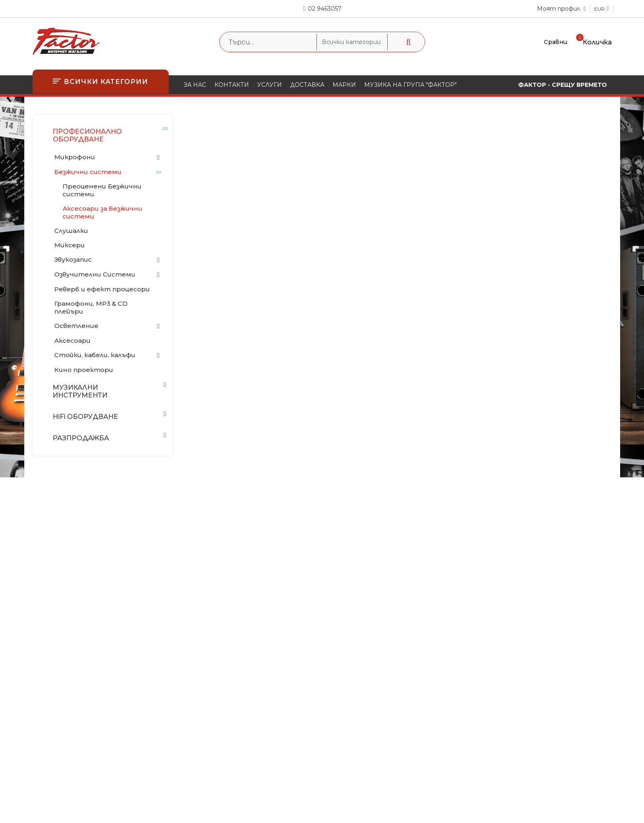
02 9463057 (325, 9)
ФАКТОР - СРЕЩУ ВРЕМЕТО (563, 85)
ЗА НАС (195, 85)
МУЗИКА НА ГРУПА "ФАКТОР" (410, 85)
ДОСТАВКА (307, 85)
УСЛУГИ (270, 85)
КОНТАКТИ (232, 85)
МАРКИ (344, 85)
